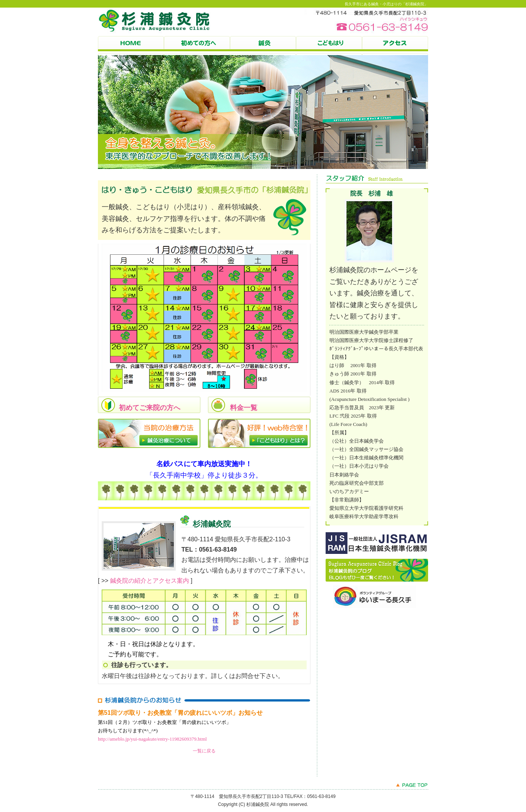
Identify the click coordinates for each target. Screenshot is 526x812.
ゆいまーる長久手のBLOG (384, 597)
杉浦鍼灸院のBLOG (377, 570)
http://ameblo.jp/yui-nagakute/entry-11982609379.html (152, 739)
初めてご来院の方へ (150, 408)
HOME (131, 46)
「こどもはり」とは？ (259, 434)
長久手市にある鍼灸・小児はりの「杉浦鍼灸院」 (386, 4)
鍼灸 (263, 46)
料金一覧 (244, 408)
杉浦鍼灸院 (395, 46)
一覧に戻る (204, 751)
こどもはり (329, 46)
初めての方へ (197, 46)
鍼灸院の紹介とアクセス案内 (150, 581)
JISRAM (377, 544)
